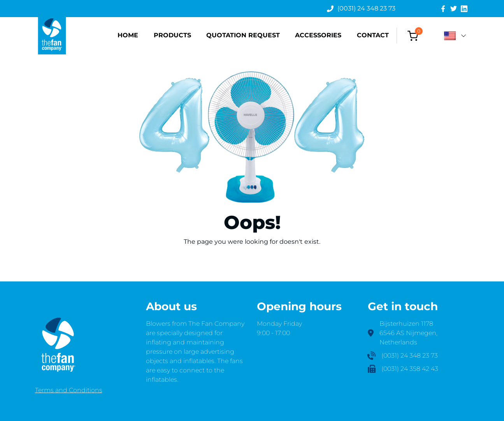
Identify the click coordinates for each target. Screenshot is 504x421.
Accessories (318, 35)
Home (128, 35)
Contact (373, 35)
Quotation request (243, 35)
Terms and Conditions (69, 390)
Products (172, 35)
